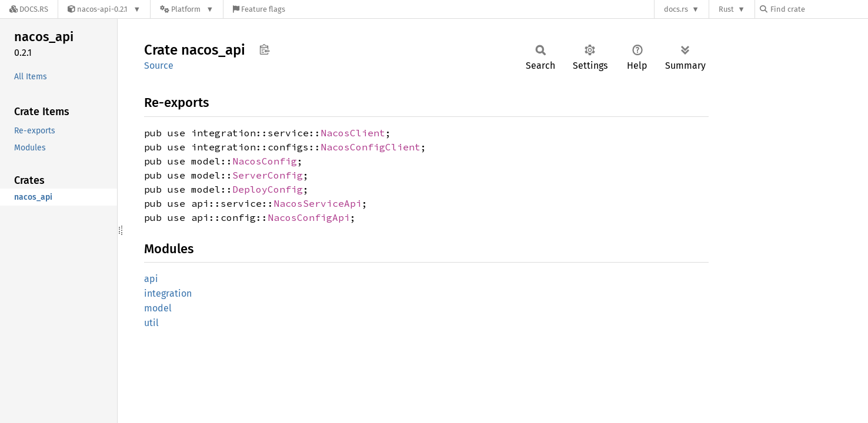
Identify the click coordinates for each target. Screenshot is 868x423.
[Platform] (187, 9)
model (158, 308)
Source (159, 66)
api (151, 279)
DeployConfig (268, 189)
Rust (726, 9)
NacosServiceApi (318, 203)
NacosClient (353, 133)
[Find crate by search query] (819, 9)
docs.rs (676, 9)
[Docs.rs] (29, 9)
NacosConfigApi (309, 217)
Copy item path (264, 49)
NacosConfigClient (370, 147)
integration (168, 293)
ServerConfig (268, 175)
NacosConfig (265, 161)
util (151, 323)
